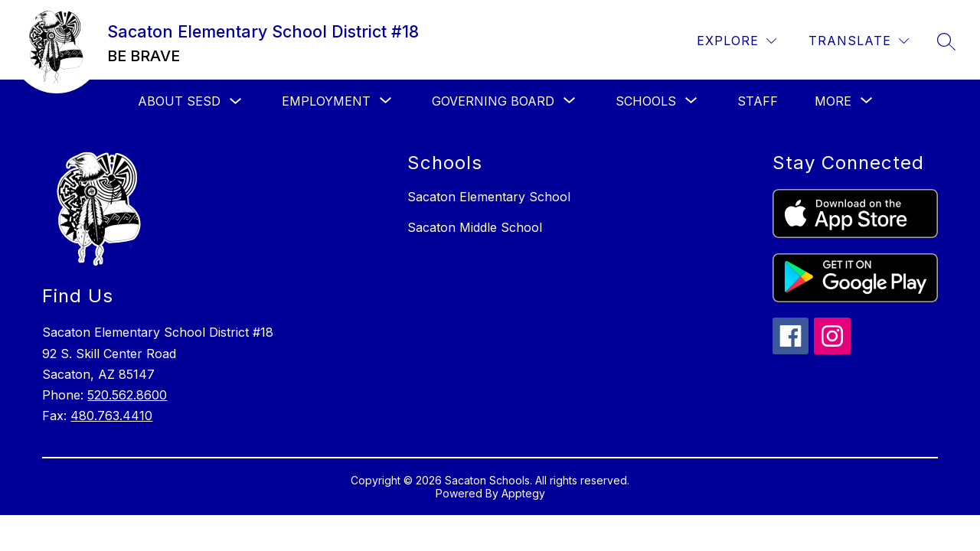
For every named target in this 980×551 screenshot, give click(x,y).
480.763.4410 (111, 416)
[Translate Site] (859, 41)
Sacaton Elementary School (489, 197)
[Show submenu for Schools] (646, 101)
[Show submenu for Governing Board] (493, 101)
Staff (758, 101)
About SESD (179, 101)
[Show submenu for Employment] (326, 101)
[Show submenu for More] (833, 101)
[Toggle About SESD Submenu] (236, 101)
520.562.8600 (127, 395)
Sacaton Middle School (475, 227)
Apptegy (523, 493)
